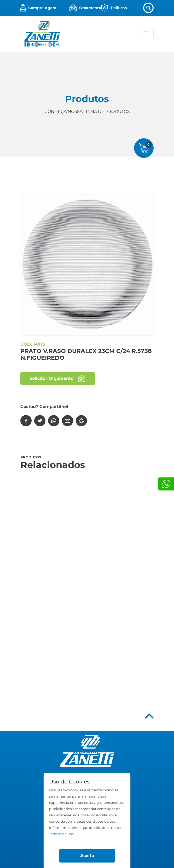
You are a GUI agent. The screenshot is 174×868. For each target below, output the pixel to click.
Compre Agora (42, 8)
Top (149, 716)
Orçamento (90, 8)
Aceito (87, 856)
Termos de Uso (61, 834)
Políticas (119, 8)
